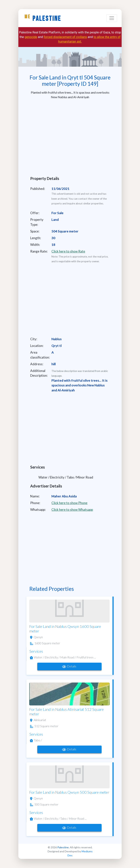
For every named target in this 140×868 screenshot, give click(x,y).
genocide (31, 37)
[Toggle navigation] (112, 18)
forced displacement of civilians (65, 37)
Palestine (43, 18)
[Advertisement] (70, 136)
